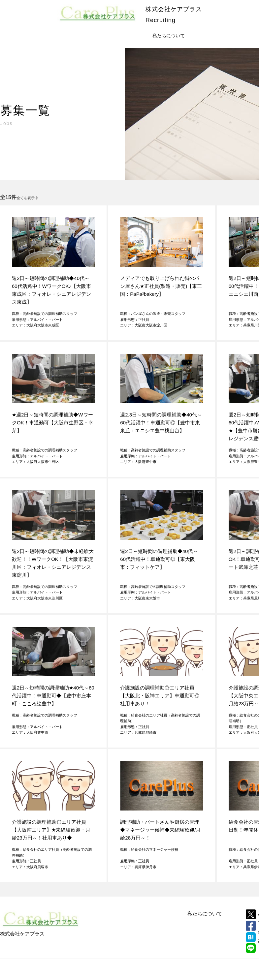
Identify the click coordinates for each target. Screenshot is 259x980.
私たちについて (205, 914)
